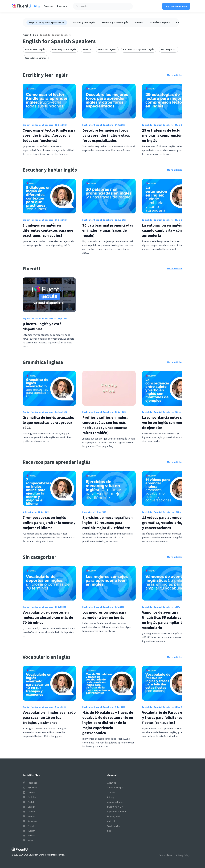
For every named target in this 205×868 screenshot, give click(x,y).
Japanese (30, 821)
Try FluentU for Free (176, 6)
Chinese (29, 812)
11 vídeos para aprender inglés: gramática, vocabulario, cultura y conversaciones (169, 523)
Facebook (30, 783)
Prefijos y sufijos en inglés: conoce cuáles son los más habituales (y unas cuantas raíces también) (105, 425)
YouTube (29, 797)
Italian (28, 840)
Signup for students (117, 812)
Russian (29, 831)
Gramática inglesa (160, 22)
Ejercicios (87, 512)
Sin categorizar (169, 49)
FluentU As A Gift (115, 807)
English (29, 802)
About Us (112, 783)
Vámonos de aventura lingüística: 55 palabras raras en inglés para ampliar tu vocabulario (166, 620)
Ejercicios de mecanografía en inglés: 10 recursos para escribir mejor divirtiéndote (107, 523)
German (29, 816)
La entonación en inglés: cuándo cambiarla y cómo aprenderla (164, 230)
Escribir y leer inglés (84, 22)
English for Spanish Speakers (38, 125)
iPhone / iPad (113, 816)
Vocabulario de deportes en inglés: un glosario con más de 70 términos (48, 617)
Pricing (111, 797)
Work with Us (113, 826)
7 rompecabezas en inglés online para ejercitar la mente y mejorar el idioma (49, 523)
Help (109, 831)
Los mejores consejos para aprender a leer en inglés (104, 615)
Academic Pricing (116, 802)
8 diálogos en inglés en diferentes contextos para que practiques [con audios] (48, 230)
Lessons (62, 6)
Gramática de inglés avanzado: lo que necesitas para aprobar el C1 (48, 422)
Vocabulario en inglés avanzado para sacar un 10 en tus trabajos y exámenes (49, 717)
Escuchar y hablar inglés (115, 22)
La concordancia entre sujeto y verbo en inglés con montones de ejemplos (168, 422)
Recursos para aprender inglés (139, 49)
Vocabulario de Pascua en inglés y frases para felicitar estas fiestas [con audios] (169, 717)
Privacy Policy (183, 855)
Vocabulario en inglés (36, 58)
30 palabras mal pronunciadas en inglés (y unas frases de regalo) (108, 230)
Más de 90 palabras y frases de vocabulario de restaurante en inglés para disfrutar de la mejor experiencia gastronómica (108, 723)
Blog (37, 6)
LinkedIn (29, 792)
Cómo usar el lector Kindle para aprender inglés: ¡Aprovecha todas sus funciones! (49, 135)
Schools (111, 792)
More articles (175, 75)
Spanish (29, 807)
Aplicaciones (29, 512)
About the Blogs (115, 788)
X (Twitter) (30, 788)
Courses (49, 6)
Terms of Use (166, 855)
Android (111, 821)
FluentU (139, 22)
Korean (29, 836)
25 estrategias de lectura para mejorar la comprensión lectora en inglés (169, 135)
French (28, 826)
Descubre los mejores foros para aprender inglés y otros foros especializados (106, 135)
